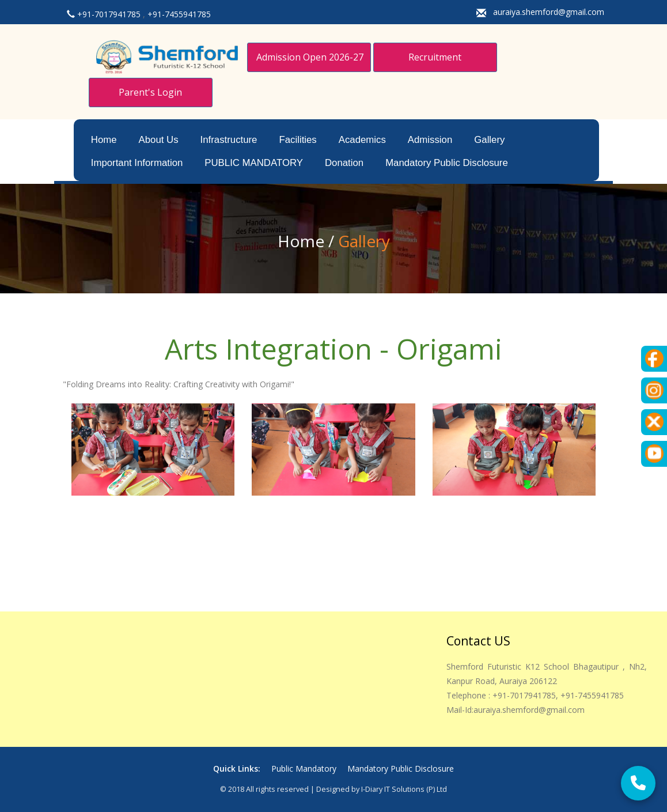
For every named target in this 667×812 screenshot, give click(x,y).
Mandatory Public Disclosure (447, 163)
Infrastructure (229, 140)
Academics (362, 140)
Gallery (489, 140)
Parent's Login (150, 92)
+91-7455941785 (179, 14)
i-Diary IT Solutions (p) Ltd (404, 789)
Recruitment (435, 57)
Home (104, 140)
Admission (430, 140)
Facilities (298, 140)
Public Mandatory (305, 768)
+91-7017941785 (110, 14)
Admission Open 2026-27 (310, 57)
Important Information (137, 163)
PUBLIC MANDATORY (254, 163)
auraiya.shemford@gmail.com (549, 12)
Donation (344, 163)
